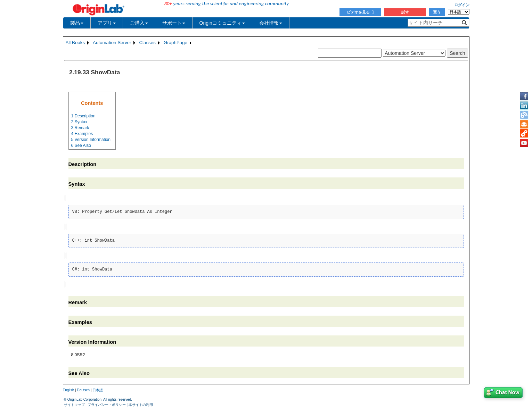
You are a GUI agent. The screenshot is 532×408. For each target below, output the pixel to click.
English (69, 389)
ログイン (462, 5)
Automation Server (112, 43)
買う (437, 12)
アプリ (107, 23)
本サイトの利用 (141, 403)
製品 (77, 23)
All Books (75, 43)
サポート (174, 23)
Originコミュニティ (222, 23)
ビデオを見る (360, 12)
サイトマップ (74, 403)
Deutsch (83, 389)
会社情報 (271, 23)
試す (405, 12)
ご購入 (139, 23)
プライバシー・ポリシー (107, 403)
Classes (147, 43)
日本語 (98, 389)
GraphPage (175, 43)
